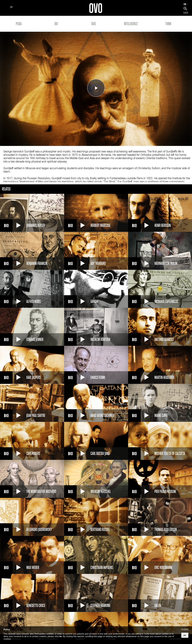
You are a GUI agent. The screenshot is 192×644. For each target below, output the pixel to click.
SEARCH (186, 13)
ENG (185, 4)
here (61, 636)
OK (185, 635)
